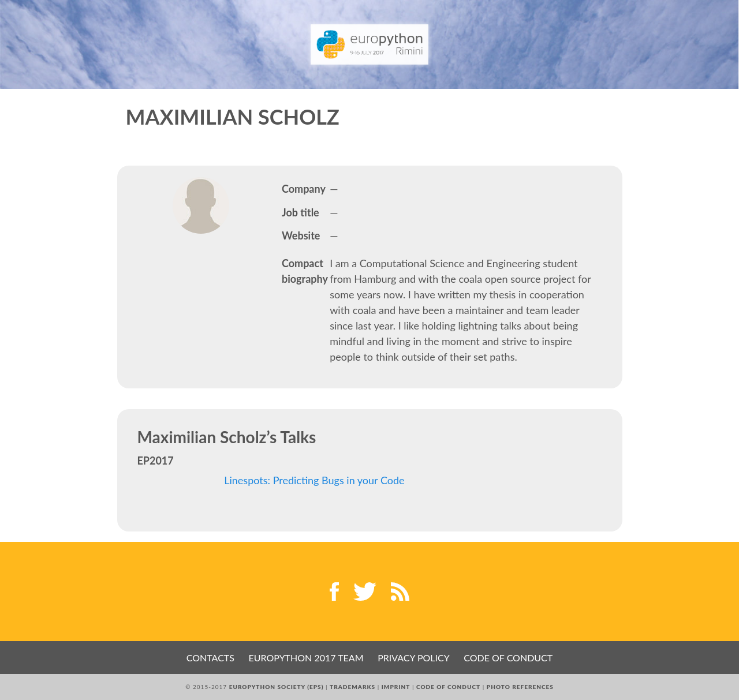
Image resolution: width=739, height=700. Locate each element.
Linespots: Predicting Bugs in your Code (314, 480)
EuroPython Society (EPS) (277, 687)
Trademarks (352, 687)
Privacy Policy (414, 658)
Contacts (210, 658)
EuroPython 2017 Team (306, 658)
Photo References (520, 687)
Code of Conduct (508, 658)
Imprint (396, 687)
